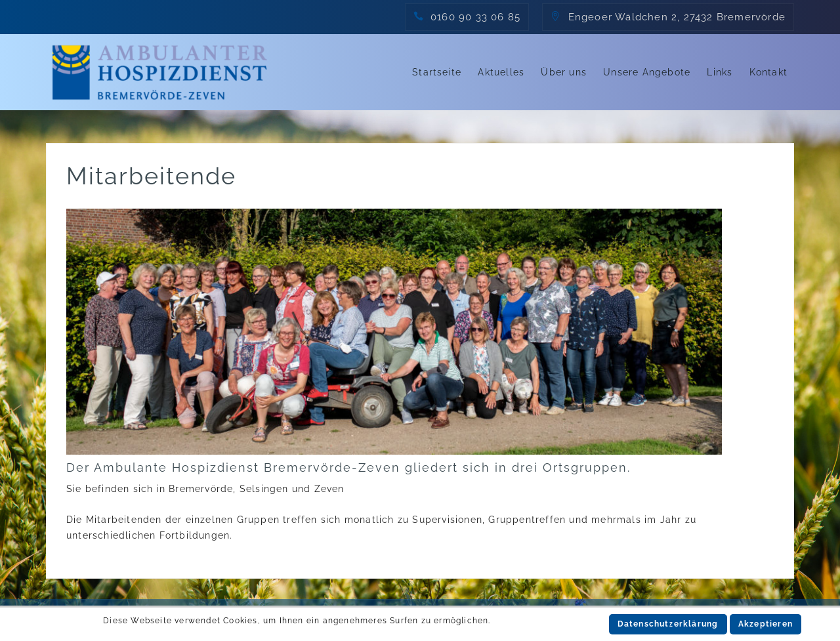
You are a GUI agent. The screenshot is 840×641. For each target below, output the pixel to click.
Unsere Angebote (647, 72)
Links (720, 72)
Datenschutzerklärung (668, 624)
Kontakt (768, 72)
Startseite (437, 72)
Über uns (564, 72)
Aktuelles (501, 72)
